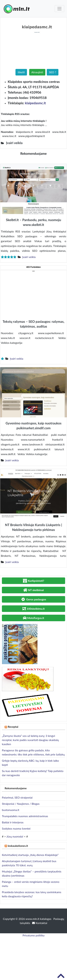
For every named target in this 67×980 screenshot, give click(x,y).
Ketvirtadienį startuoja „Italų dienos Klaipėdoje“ (30, 855)
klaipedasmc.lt (35, 103)
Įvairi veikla (29, 257)
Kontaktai (40, 923)
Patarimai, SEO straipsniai (17, 797)
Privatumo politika (33, 935)
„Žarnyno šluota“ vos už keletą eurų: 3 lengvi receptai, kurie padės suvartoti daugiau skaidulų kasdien (30, 740)
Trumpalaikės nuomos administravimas (25, 816)
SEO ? (53, 72)
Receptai (13, 727)
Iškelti (21, 72)
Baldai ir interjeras (13, 822)
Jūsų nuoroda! (15, 836)
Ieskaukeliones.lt (18, 846)
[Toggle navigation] (59, 9)
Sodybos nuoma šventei (16, 828)
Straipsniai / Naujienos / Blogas (21, 804)
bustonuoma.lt (11, 810)
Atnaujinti (37, 72)
